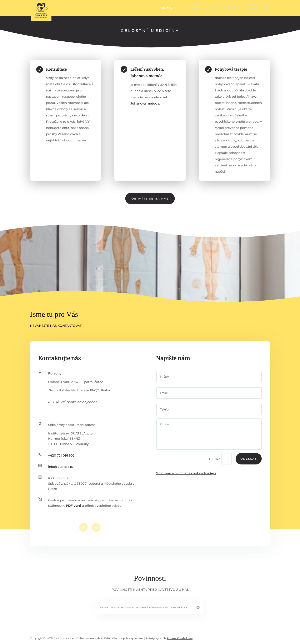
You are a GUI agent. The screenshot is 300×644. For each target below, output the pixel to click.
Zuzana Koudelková (180, 638)
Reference (191, 8)
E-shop (230, 8)
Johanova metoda (145, 103)
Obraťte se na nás (150, 198)
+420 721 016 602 (61, 455)
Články (212, 8)
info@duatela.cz (61, 467)
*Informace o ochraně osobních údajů (186, 473)
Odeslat (249, 459)
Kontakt (253, 8)
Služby (167, 8)
